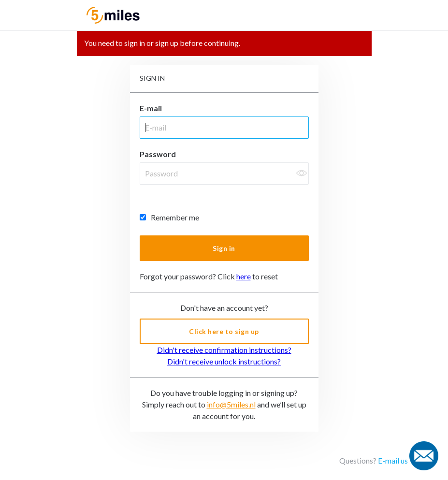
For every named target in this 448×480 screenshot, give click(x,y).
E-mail (151, 108)
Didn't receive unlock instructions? (224, 361)
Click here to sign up (224, 331)
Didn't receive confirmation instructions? (224, 350)
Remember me (169, 217)
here (244, 276)
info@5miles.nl (231, 404)
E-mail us (393, 460)
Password (158, 154)
